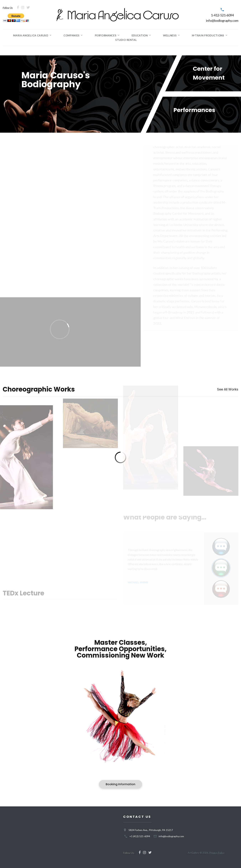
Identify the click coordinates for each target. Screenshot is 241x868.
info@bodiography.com (222, 20)
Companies (72, 35)
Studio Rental (126, 40)
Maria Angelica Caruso (31, 35)
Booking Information (120, 784)
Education (140, 35)
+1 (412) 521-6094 (140, 836)
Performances (106, 35)
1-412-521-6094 (222, 15)
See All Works (228, 389)
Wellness (170, 35)
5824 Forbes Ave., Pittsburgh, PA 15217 (151, 830)
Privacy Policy (217, 853)
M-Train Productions (208, 35)
